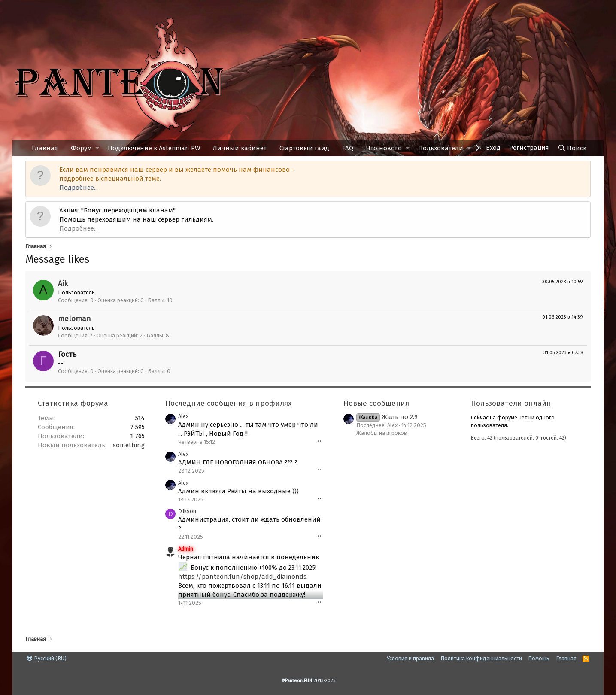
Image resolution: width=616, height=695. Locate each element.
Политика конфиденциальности (481, 658)
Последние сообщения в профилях (228, 403)
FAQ (348, 148)
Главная (45, 148)
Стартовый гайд (304, 148)
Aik (63, 284)
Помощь (539, 658)
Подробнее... (79, 188)
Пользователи (441, 148)
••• (320, 442)
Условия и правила (410, 658)
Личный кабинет (240, 148)
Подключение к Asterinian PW (154, 148)
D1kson (187, 511)
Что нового (384, 148)
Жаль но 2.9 (387, 417)
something (129, 445)
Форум (81, 148)
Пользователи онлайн (511, 403)
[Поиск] (572, 148)
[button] (97, 148)
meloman (74, 319)
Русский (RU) (47, 658)
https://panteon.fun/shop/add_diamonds (242, 577)
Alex (183, 416)
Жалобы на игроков (382, 433)
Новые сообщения (376, 403)
